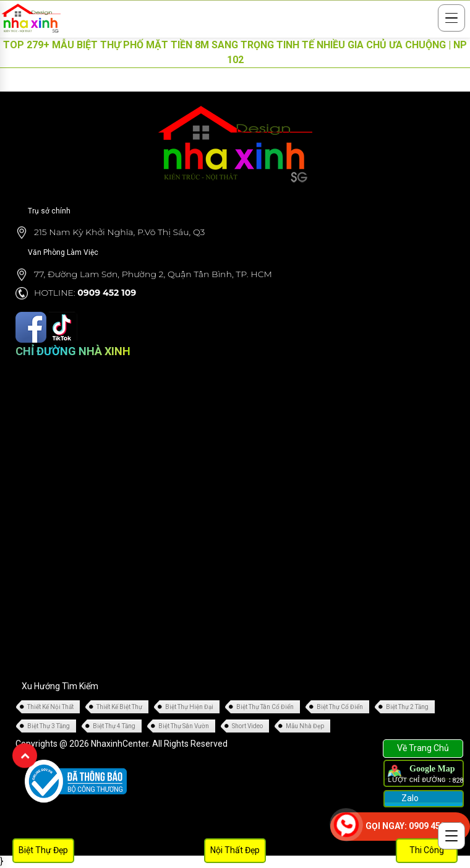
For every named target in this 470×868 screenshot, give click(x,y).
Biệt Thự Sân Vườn (184, 726)
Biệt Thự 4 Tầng (114, 726)
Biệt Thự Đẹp (43, 850)
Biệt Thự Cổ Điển (340, 707)
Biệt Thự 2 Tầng (407, 707)
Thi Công (427, 850)
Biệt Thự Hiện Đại (189, 707)
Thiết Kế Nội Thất (50, 707)
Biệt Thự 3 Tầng (49, 726)
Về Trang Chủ (423, 748)
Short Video (247, 726)
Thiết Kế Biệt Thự (119, 707)
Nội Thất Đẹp (235, 850)
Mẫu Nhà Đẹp (305, 726)
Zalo (409, 798)
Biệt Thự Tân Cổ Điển (265, 707)
